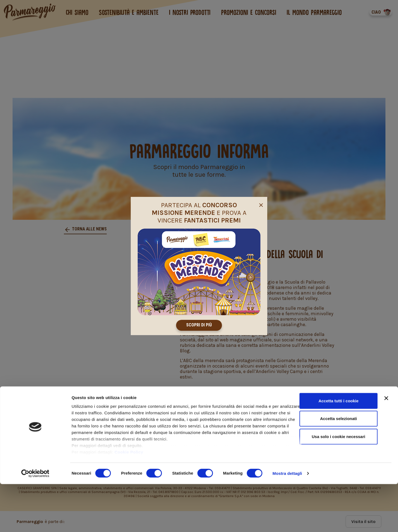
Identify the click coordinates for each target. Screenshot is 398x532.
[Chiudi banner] (386, 446)
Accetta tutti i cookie (339, 449)
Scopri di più (199, 325)
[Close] (261, 204)
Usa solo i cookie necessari (338, 484)
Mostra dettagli (287, 521)
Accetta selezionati (338, 466)
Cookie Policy (129, 500)
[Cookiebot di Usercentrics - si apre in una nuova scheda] (35, 521)
